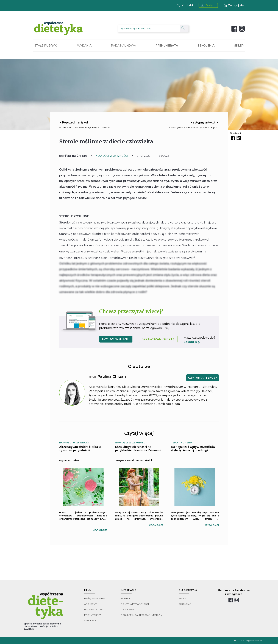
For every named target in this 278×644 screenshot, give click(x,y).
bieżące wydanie (94, 598)
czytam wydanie (116, 339)
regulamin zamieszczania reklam (142, 615)
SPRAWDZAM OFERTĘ (158, 339)
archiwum (91, 604)
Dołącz (208, 5)
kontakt (126, 598)
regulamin (128, 609)
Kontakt (185, 5)
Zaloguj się (233, 5)
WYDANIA (84, 46)
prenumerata (93, 615)
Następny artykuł (205, 122)
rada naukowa (94, 609)
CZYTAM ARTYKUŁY (203, 378)
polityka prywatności (135, 604)
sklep (182, 598)
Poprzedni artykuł (74, 122)
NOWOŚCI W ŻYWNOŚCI (112, 156)
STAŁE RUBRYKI (46, 46)
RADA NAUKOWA (123, 46)
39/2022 (164, 156)
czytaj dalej (100, 530)
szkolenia (90, 620)
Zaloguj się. (192, 342)
